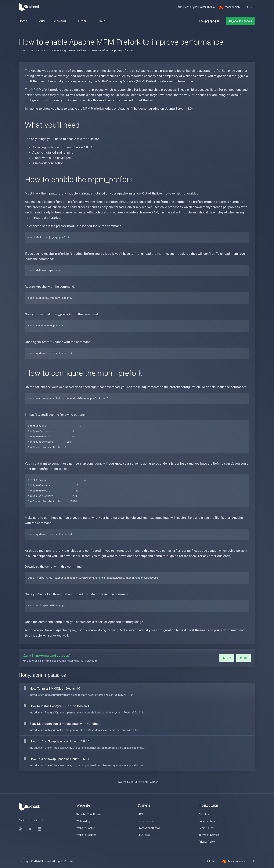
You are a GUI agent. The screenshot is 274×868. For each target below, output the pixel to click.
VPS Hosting (59, 50)
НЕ (243, 658)
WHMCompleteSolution (144, 782)
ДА (227, 658)
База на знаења (40, 50)
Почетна (24, 50)
